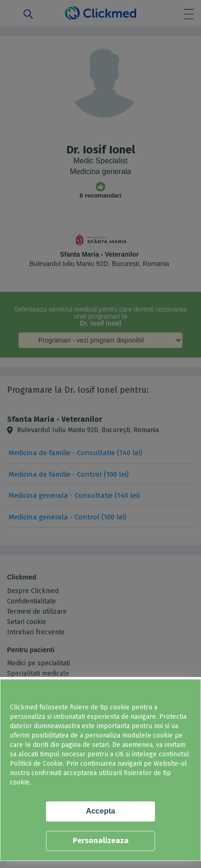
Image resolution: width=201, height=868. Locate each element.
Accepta (100, 811)
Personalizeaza (101, 841)
